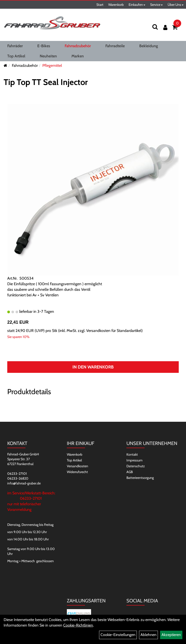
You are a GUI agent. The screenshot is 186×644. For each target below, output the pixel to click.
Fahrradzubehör (78, 46)
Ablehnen (148, 635)
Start (100, 5)
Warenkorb (116, 5)
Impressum (134, 460)
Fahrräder (15, 46)
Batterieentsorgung (140, 478)
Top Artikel (16, 56)
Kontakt (132, 454)
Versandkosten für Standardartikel (114, 331)
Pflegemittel (52, 65)
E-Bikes (44, 46)
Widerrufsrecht (77, 472)
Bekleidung (149, 46)
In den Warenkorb (93, 367)
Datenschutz (136, 466)
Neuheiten (48, 56)
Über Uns (176, 5)
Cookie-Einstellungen (118, 635)
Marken (78, 56)
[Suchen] (155, 27)
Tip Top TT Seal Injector (46, 82)
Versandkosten (77, 466)
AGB (130, 472)
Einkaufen (137, 5)
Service (156, 5)
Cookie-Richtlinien (78, 625)
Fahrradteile (115, 46)
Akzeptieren (171, 635)
